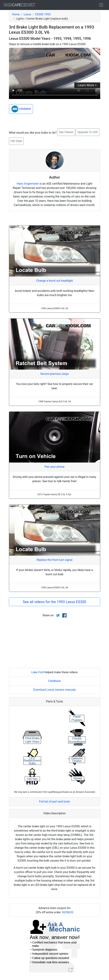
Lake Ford (38, 672)
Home (16, 14)
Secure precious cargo (54, 374)
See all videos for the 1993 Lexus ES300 (54, 602)
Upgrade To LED (87, 132)
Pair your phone (54, 467)
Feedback (54, 681)
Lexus (27, 14)
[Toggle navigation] (101, 5)
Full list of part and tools (55, 802)
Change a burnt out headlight (54, 281)
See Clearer (66, 132)
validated (21, 109)
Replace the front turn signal (54, 560)
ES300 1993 (43, 14)
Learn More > (87, 85)
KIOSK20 (68, 912)
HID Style (16, 141)
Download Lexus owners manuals (54, 690)
